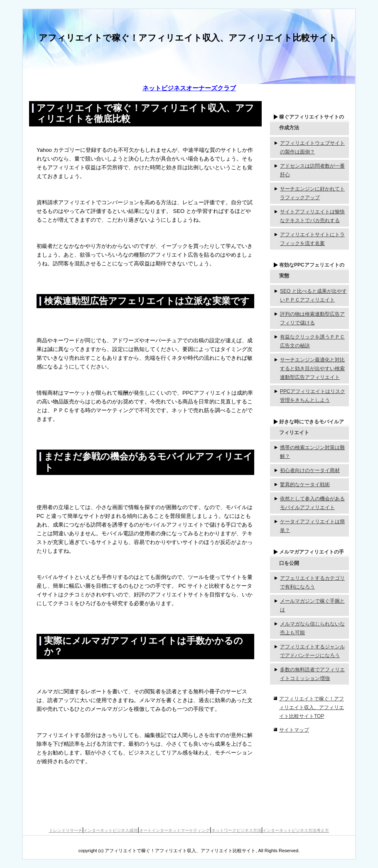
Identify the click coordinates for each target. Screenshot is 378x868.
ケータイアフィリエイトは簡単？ (312, 526)
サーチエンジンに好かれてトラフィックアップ (312, 193)
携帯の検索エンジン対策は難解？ (312, 452)
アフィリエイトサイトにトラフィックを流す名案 (312, 239)
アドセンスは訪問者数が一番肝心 (312, 170)
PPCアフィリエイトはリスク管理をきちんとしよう (313, 396)
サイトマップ (294, 730)
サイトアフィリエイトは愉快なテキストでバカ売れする (312, 216)
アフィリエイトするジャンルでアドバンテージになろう (312, 651)
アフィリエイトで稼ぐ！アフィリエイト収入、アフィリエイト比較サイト (188, 38)
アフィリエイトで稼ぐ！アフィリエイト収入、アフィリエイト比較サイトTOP (312, 707)
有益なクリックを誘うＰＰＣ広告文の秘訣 (312, 341)
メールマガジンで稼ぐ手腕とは (312, 605)
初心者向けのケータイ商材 (310, 470)
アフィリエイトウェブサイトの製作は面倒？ (312, 147)
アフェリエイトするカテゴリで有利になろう (312, 582)
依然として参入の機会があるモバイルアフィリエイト (312, 503)
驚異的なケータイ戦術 (305, 485)
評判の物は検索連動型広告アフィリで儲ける (312, 318)
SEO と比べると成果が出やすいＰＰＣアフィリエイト (313, 296)
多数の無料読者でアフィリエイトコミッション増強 (312, 674)
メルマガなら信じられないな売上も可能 (312, 628)
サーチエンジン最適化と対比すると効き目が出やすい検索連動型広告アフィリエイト (312, 368)
